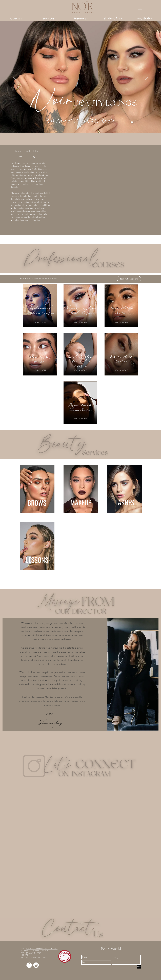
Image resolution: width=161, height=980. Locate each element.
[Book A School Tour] (129, 279)
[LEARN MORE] (40, 323)
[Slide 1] (78, 126)
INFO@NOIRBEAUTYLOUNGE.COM (42, 949)
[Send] (139, 967)
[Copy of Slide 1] (81, 126)
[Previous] (14, 77)
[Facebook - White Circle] (29, 965)
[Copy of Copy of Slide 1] (83, 126)
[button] (140, 10)
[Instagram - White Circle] (36, 965)
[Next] (147, 77)
